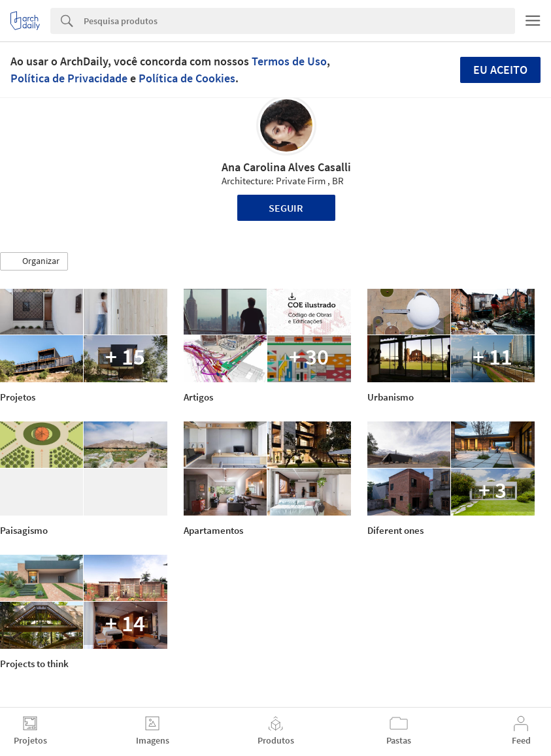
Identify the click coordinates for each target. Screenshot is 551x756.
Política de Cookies (187, 78)
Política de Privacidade (69, 78)
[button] (34, 261)
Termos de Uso (289, 61)
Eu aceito (500, 70)
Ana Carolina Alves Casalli (286, 167)
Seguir (286, 208)
